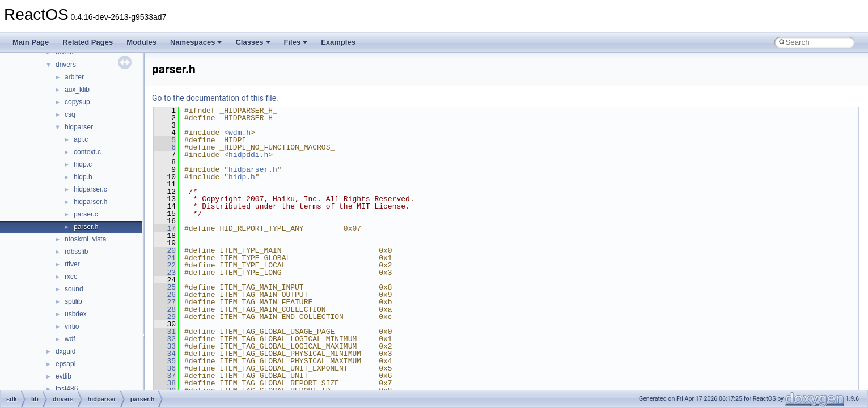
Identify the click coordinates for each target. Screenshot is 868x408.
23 (165, 273)
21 (165, 258)
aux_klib (77, 90)
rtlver (72, 264)
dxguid (65, 351)
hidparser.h (90, 202)
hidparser (79, 127)
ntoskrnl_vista (85, 239)
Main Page (31, 42)
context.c (87, 152)
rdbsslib (76, 252)
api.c (81, 139)
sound (74, 289)
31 (165, 331)
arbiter (74, 77)
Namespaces (196, 42)
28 (165, 309)
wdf (70, 339)
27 (165, 302)
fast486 (67, 389)
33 (165, 346)
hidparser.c (90, 189)
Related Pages (88, 42)
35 (165, 361)
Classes (253, 42)
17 (165, 228)
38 (165, 383)
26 (165, 295)
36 (165, 368)
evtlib (63, 376)
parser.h (86, 227)
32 (165, 339)
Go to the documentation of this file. (215, 98)
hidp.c (83, 164)
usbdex (76, 314)
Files (296, 42)
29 (165, 317)
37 (165, 376)
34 (165, 354)
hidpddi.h (248, 155)
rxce (71, 277)
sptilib (73, 301)
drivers (66, 65)
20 (165, 250)
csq (70, 114)
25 (165, 287)
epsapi (65, 364)
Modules (141, 42)
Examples (338, 42)
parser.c (86, 214)
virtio (72, 326)
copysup (77, 102)
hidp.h (83, 177)
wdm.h (240, 133)
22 (165, 265)
